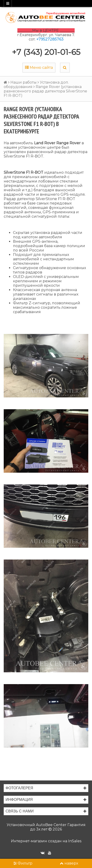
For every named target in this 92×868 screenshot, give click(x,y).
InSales (75, 841)
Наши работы (24, 82)
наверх (69, 863)
